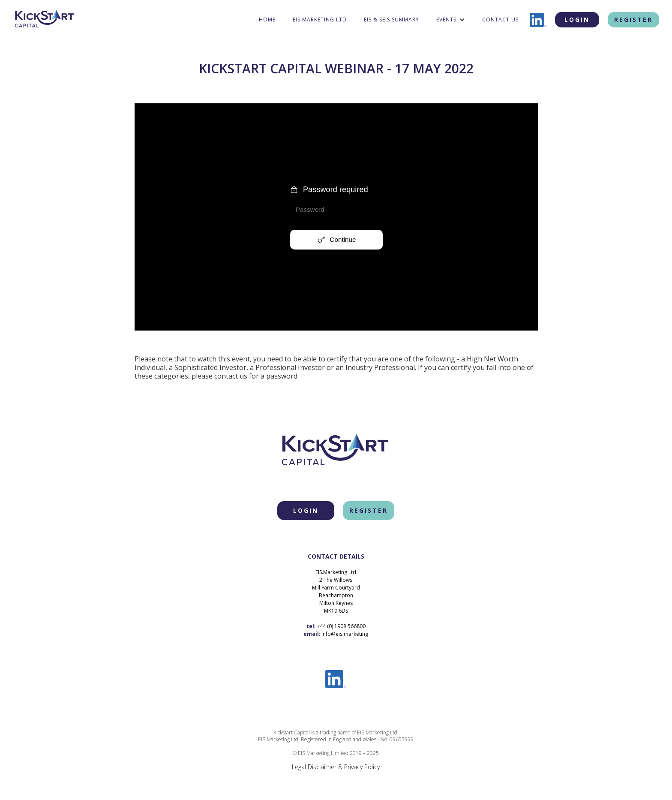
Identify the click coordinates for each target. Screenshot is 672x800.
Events (446, 20)
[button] (451, 20)
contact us (500, 20)
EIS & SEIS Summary (391, 20)
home (267, 20)
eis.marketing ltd (320, 20)
